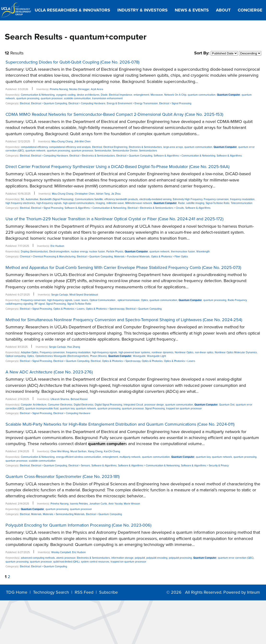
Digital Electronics (84, 405)
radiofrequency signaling (19, 304)
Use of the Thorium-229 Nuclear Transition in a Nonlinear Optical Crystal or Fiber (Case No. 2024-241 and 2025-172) (114, 219)
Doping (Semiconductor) (34, 252)
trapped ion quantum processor (184, 409)
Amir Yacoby (115, 504)
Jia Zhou (116, 194)
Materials (36, 514)
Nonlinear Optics (184, 352)
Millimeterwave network (139, 203)
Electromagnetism (59, 252)
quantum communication (202, 95)
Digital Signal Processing (108, 405)
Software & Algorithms (229, 156)
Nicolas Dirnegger (79, 89)
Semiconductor (103, 151)
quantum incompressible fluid (42, 409)
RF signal (40, 304)
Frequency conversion (216, 199)
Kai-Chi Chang (112, 451)
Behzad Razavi (79, 399)
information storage (122, 558)
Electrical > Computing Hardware (87, 103)
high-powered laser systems (134, 352)
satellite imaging (195, 203)
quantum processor (52, 98)
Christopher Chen (85, 194)
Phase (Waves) (98, 356)
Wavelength (203, 252)
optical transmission (129, 300)
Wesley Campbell (61, 552)
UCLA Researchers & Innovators (72, 10)
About (223, 10)
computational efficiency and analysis (70, 147)
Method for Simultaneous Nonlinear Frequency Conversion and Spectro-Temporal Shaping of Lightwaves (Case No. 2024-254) (124, 320)
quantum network (35, 151)
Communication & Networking (38, 95)
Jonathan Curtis (98, 504)
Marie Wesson (132, 504)
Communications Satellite (89, 199)
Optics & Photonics (152, 361)
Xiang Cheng (95, 451)
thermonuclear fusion (183, 252)
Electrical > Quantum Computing (49, 103)
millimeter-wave (115, 203)
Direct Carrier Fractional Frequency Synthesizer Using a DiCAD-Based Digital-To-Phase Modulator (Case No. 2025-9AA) (117, 167)
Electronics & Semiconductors (145, 147)
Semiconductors (148, 151)
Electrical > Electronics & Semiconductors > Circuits (156, 208)
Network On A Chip (175, 95)
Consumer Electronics (60, 405)
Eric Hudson (57, 246)
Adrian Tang (103, 194)
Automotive (32, 199)
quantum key (67, 409)
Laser (77, 300)
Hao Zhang (74, 347)
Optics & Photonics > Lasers (69, 309)
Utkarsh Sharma (60, 399)
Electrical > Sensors (79, 466)
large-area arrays (173, 147)
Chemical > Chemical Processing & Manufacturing (48, 257)
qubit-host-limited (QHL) (66, 562)
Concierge (250, 10)
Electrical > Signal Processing (175, 103)
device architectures (88, 95)
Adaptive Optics (30, 352)
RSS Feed (84, 592)
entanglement (141, 95)
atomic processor (66, 558)
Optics (144, 300)
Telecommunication (242, 203)
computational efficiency (34, 147)
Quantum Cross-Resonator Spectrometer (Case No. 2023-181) (62, 476)
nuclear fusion (97, 252)
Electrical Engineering (115, 147)
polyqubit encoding (157, 558)
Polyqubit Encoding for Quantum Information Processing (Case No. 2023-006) (78, 525)
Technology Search (51, 592)
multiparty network (130, 457)
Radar (181, 203)
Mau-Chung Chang (62, 142)
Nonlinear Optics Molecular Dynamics (236, 352)
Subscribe (108, 592)
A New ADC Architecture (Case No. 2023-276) (49, 372)
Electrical (25, 103)
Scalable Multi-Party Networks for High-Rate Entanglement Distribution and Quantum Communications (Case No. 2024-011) (120, 424)
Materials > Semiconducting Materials (64, 514)
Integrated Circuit (133, 405)
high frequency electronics (20, 203)
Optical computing (16, 356)
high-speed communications (79, 203)
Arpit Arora (97, 89)
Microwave (157, 95)
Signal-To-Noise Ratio (218, 203)
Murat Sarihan (78, 451)
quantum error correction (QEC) (236, 558)
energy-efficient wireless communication (79, 457)
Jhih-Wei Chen (82, 142)
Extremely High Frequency (188, 199)
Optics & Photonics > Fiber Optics (170, 257)
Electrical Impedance (121, 95)
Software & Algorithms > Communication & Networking (184, 156)
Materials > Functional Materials (132, 257)
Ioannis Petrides (79, 504)
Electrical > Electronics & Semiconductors (92, 156)
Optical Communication (103, 300)
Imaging (100, 203)
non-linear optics (204, 352)
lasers (85, 300)
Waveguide (139, 356)
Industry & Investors (142, 10)
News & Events (192, 10)
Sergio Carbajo (60, 295)
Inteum (254, 592)
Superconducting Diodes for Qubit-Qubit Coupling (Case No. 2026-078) (72, 62)
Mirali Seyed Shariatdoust (84, 295)
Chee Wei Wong (60, 451)
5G (23, 199)
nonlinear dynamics (162, 352)
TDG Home (17, 592)
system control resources (95, 562)
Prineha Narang (59, 89)
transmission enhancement (107, 98)
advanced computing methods (38, 558)
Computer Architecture (34, 405)
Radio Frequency (237, 300)
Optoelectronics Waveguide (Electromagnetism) (62, 356)
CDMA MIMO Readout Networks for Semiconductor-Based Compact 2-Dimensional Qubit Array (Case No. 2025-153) (114, 114)
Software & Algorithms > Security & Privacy (205, 466)
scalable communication (77, 98)
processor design (154, 405)
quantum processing (28, 98)
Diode (104, 95)
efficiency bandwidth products (121, 199)
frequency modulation (242, 199)
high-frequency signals (49, 203)
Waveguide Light (156, 356)
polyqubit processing (180, 558)
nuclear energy (79, 252)
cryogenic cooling (66, 95)
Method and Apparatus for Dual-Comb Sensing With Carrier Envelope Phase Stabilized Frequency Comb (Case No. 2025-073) (123, 267)
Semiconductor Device (125, 151)
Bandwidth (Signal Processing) (57, 199)
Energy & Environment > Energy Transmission (132, 103)
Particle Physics (115, 252)
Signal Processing (56, 304)
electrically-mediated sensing (155, 199)
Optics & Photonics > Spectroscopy (105, 309)
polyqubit (140, 558)
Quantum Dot (227, 405)
